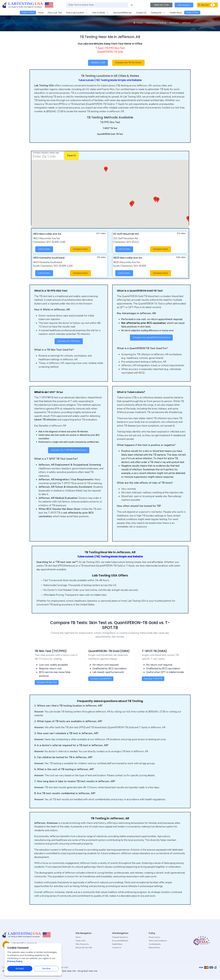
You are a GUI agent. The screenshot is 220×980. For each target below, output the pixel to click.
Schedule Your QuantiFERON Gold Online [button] (151, 338)
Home (138, 23)
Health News (117, 945)
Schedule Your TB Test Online (129, 63)
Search (71, 156)
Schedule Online (81, 250)
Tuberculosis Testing (156, 23)
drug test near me (88, 971)
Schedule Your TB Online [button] (69, 342)
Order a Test (80, 941)
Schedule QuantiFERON (101, 679)
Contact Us (117, 948)
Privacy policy (154, 938)
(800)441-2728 (98, 63)
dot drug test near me (64, 971)
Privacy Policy (15, 961)
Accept (20, 969)
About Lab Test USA (84, 948)
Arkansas (174, 23)
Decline (46, 969)
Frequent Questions (120, 938)
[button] (131, 204)
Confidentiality (155, 945)
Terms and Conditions (158, 941)
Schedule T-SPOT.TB (154, 679)
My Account (184, 5)
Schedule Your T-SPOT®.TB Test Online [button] (69, 451)
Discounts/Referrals (120, 941)
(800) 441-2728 (161, 5)
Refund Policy (154, 948)
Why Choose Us (82, 945)
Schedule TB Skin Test (47, 683)
